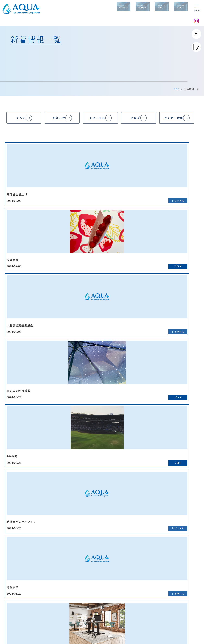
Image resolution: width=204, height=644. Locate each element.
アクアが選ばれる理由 (78, 560)
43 (39, 368)
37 (175, 361)
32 (126, 361)
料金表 (104, 555)
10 (107, 355)
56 (165, 368)
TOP (176, 89)
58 (185, 368)
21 (19, 361)
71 (116, 374)
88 (102, 381)
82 (44, 381)
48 (87, 368)
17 (175, 355)
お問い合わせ (36, 555)
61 (19, 374)
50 (107, 368)
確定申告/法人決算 (157, 555)
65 (58, 374)
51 (117, 368)
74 (146, 374)
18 (185, 355)
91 (131, 381)
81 (34, 381)
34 (146, 361)
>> (180, 381)
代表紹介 (71, 551)
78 (184, 374)
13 (136, 355)
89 (112, 381)
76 (165, 374)
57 (175, 368)
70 (107, 374)
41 (19, 368)
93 (151, 381)
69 (97, 374)
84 (63, 381)
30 (107, 361)
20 (10, 361)
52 (126, 368)
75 (155, 374)
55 (155, 368)
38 (185, 361)
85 (73, 381)
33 (136, 361)
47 (78, 368)
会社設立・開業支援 (157, 559)
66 (68, 374)
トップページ (36, 546)
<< (10, 355)
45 (58, 368)
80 (24, 381)
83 (53, 381)
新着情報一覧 (36, 551)
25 (58, 361)
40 (10, 368)
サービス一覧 (154, 546)
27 (78, 361)
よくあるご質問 (109, 551)
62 (29, 374)
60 (10, 374)
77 (175, 374)
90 (121, 381)
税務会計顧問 (154, 550)
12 (126, 355)
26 (68, 361)
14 (146, 355)
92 (141, 381)
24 (48, 361)
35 (155, 361)
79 (194, 374)
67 (78, 374)
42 (29, 368)
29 (97, 361)
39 (194, 361)
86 (83, 381)
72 (126, 374)
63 (39, 374)
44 (49, 368)
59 (194, 368)
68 (87, 374)
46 (68, 368)
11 (117, 355)
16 (165, 355)
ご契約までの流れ (110, 546)
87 (92, 381)
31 (117, 361)
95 (170, 381)
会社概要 (71, 555)
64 (49, 374)
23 (39, 361)
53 (136, 368)
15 (155, 355)
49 (97, 368)
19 (194, 355)
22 (29, 361)
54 (146, 368)
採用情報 (106, 560)
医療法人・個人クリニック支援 (163, 564)
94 (160, 381)
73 (136, 374)
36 (165, 361)
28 (87, 361)
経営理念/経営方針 (76, 546)
